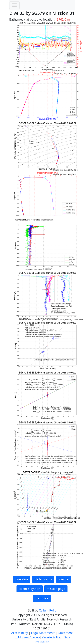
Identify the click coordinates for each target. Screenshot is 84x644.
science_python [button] (30, 589)
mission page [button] (56, 589)
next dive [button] (42, 598)
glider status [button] (43, 579)
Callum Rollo (48, 610)
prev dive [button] (22, 579)
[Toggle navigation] (14, 5)
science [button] (64, 579)
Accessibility (20, 633)
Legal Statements (44, 633)
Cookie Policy (52, 637)
